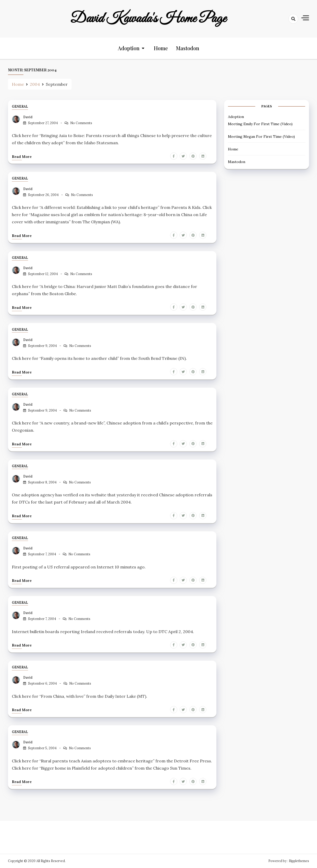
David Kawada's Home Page (148, 19)
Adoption (129, 48)
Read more (22, 157)
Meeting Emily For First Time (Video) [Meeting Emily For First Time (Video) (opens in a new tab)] (260, 124)
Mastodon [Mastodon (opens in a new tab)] (188, 48)
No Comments (81, 123)
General (20, 107)
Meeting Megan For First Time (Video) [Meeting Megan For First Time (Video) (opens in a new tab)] (261, 137)
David (28, 117)
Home (161, 48)
